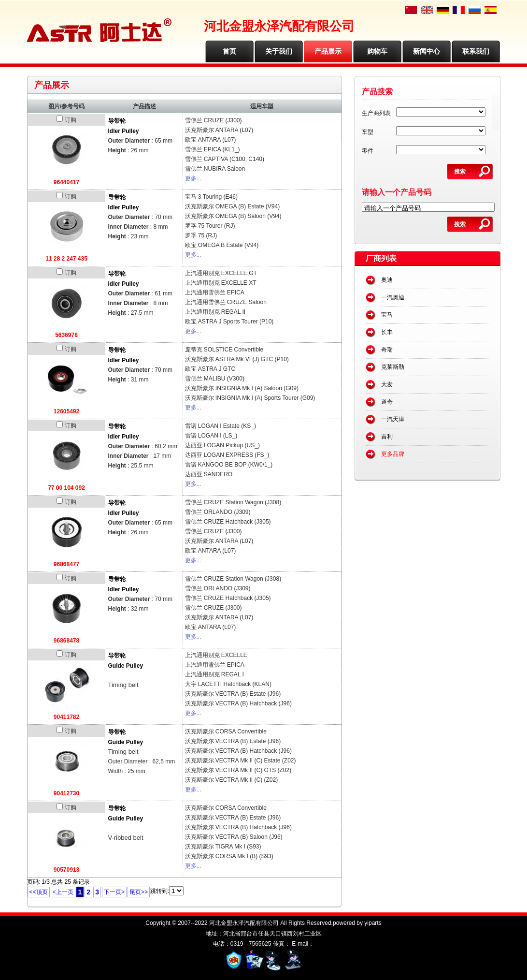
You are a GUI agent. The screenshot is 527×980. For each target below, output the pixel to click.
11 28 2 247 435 (66, 259)
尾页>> (139, 892)
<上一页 (63, 892)
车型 (368, 132)
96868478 (66, 641)
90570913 (66, 870)
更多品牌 (393, 454)
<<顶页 (39, 892)
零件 (368, 151)
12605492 (66, 411)
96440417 (66, 182)
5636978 (66, 335)
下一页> (114, 892)
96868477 (66, 564)
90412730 (66, 793)
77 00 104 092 (66, 488)
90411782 (66, 717)
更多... (193, 178)
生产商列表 (376, 113)
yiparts (373, 923)
